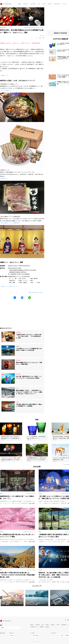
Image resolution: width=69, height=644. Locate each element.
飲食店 (12, 635)
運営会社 (48, 627)
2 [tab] (34, 608)
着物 (62, 635)
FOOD (44, 4)
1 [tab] (31, 608)
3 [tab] (36, 608)
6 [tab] (42, 608)
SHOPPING (57, 4)
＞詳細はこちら (4, 75)
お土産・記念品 (35, 635)
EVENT (50, 4)
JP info (64, 4)
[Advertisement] (22, 313)
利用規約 (42, 627)
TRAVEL (26, 4)
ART (39, 4)
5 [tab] (40, 608)
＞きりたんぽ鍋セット (6, 90)
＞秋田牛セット (4, 179)
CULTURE (33, 4)
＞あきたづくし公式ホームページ (9, 286)
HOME (19, 4)
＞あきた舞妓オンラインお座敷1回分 (10, 223)
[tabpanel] (37, 598)
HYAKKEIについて (34, 627)
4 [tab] (38, 608)
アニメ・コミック (56, 635)
